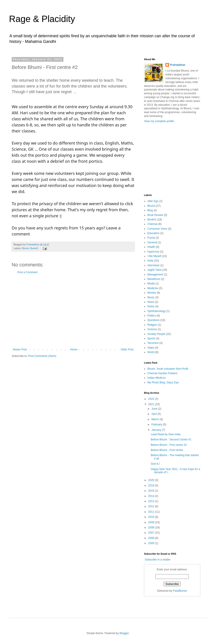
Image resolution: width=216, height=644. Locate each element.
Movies (152, 293)
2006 (152, 538)
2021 (152, 404)
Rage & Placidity (42, 19)
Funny (151, 238)
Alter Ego (153, 201)
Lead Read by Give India (166, 434)
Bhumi (26, 248)
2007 (152, 533)
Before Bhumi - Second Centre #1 (171, 440)
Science (152, 329)
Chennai (152, 224)
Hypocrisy (153, 252)
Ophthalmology (156, 311)
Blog (150, 210)
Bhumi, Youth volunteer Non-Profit (168, 369)
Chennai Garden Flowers (162, 373)
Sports (151, 338)
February (157, 424)
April (154, 414)
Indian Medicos (156, 378)
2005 (152, 543)
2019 (152, 486)
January (157, 430)
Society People (156, 334)
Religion (152, 325)
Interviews (153, 265)
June (155, 409)
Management (155, 275)
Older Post (127, 349)
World (151, 352)
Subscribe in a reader (157, 560)
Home (74, 349)
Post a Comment (27, 272)
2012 (152, 506)
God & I (155, 464)
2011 (152, 512)
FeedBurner (180, 591)
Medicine (153, 288)
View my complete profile (159, 121)
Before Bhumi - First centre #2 (169, 445)
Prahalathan (33, 244)
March (156, 419)
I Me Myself (154, 256)
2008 (152, 528)
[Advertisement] (73, 311)
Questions (153, 320)
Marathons (154, 279)
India (150, 261)
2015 (152, 491)
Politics (152, 316)
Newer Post (20, 349)
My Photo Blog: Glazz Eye (163, 382)
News (151, 302)
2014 (152, 496)
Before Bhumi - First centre (167, 450)
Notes (151, 306)
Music (151, 297)
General (152, 242)
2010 (152, 517)
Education (153, 233)
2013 (152, 501)
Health (151, 247)
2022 (152, 399)
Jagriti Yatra (154, 270)
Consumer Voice (157, 229)
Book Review (155, 215)
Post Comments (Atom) (42, 356)
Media (151, 284)
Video (151, 348)
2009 (152, 522)
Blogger (124, 633)
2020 (152, 480)
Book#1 (34, 248)
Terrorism (153, 343)
